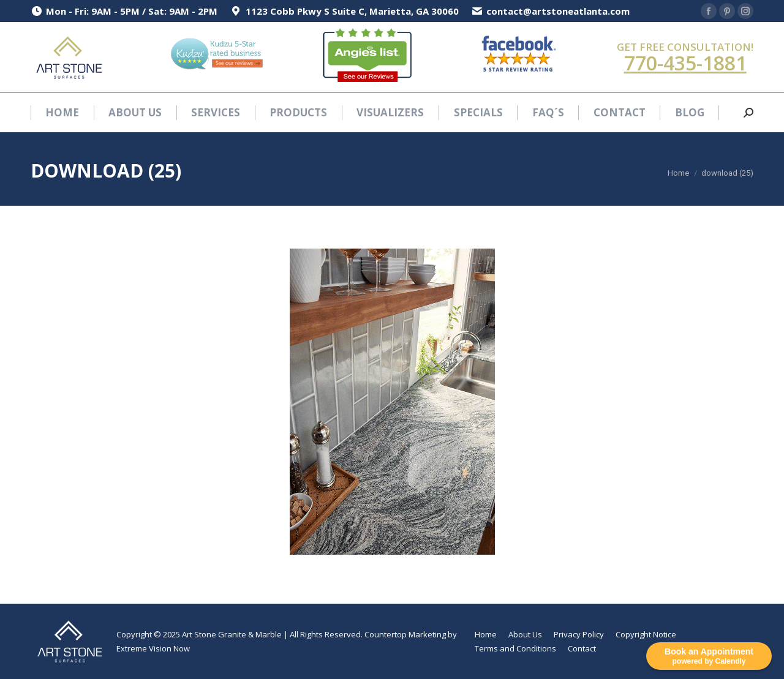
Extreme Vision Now (153, 648)
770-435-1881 (685, 63)
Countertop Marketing (405, 634)
